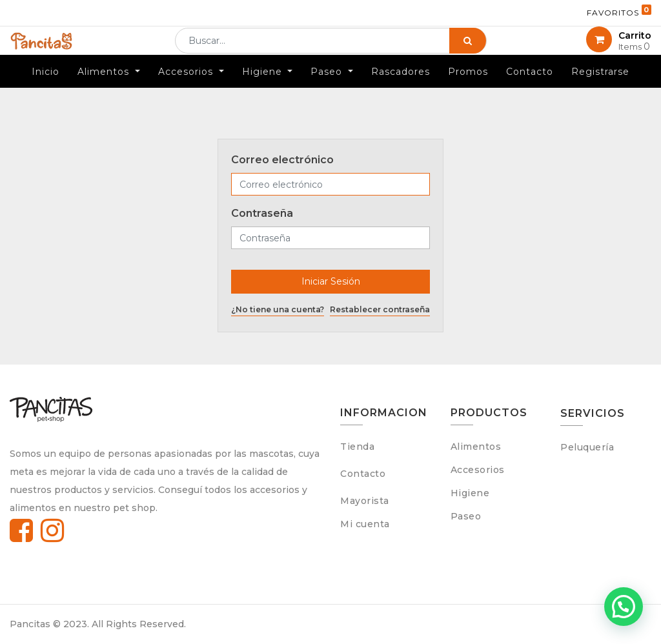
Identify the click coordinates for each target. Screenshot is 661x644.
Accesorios (478, 470)
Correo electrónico (282, 160)
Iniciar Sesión (331, 281)
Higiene (470, 493)
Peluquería (587, 447)
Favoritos (619, 11)
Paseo (466, 516)
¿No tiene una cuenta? (278, 309)
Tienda (357, 447)
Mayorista (365, 501)
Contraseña (262, 213)
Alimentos (476, 447)
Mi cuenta (365, 524)
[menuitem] (46, 90)
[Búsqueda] (468, 50)
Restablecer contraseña (380, 309)
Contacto (363, 474)
